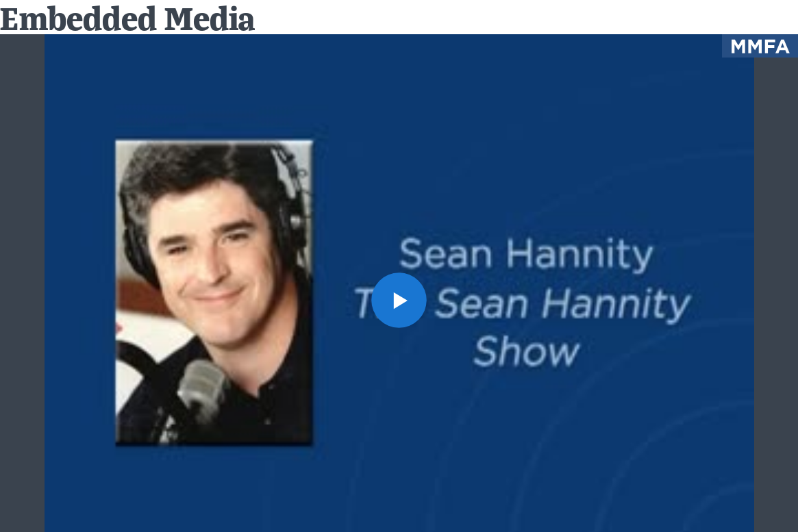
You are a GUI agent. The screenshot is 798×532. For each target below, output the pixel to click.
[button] (399, 300)
